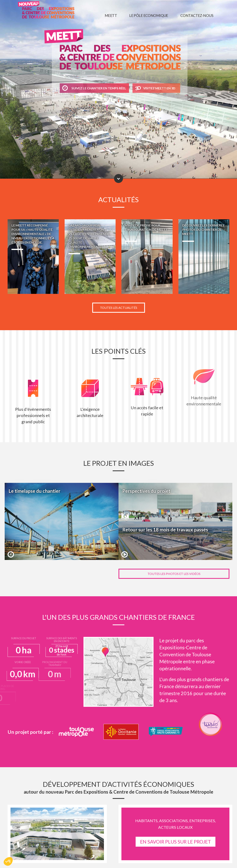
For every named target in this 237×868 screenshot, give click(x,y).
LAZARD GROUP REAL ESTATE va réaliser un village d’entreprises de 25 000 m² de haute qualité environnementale (90, 257)
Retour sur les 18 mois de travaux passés (175, 541)
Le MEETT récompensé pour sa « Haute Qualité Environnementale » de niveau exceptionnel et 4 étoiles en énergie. (33, 257)
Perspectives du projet (175, 502)
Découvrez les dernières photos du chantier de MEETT (204, 257)
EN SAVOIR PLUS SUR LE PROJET (176, 842)
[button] (8, 861)
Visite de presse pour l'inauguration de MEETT (147, 257)
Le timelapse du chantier (62, 521)
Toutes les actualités (119, 308)
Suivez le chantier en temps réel (94, 88)
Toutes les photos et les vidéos (174, 574)
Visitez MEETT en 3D (159, 88)
